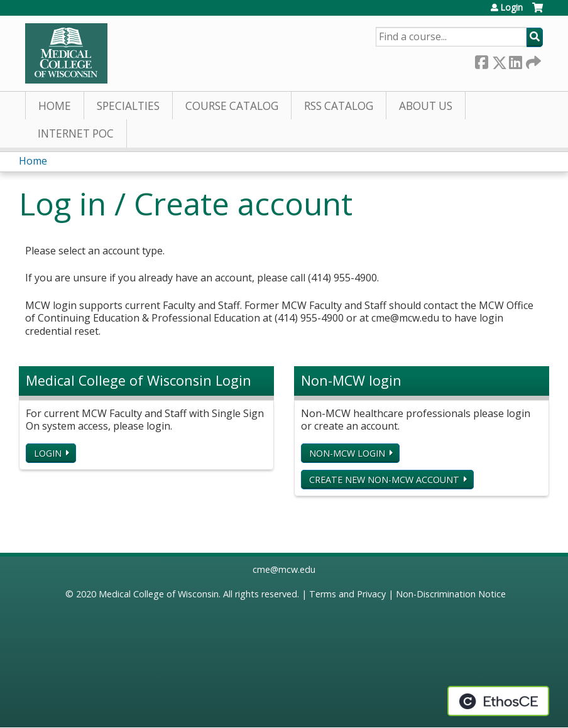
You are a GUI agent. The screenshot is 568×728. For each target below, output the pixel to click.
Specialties (128, 106)
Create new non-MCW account (384, 480)
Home (55, 106)
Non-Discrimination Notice (451, 594)
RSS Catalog (339, 106)
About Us (426, 106)
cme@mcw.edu (284, 569)
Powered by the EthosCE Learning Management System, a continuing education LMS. (498, 701)
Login (511, 8)
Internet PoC (76, 133)
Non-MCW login (347, 453)
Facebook (481, 60)
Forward (532, 60)
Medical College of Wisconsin (159, 594)
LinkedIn (515, 60)
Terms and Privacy (347, 594)
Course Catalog (232, 106)
